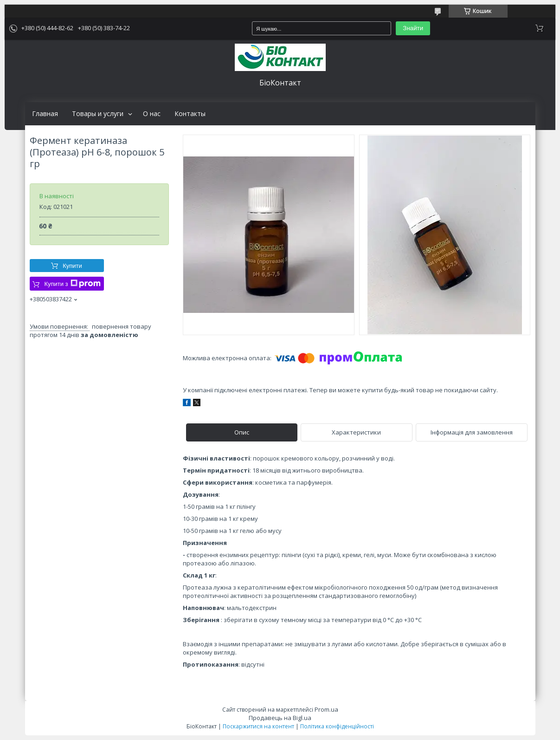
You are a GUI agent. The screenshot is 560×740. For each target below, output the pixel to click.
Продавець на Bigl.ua (280, 718)
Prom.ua (326, 709)
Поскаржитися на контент (258, 726)
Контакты (190, 114)
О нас (152, 114)
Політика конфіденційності (337, 726)
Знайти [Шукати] (413, 28)
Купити (72, 266)
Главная (45, 114)
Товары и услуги (98, 114)
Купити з (72, 284)
